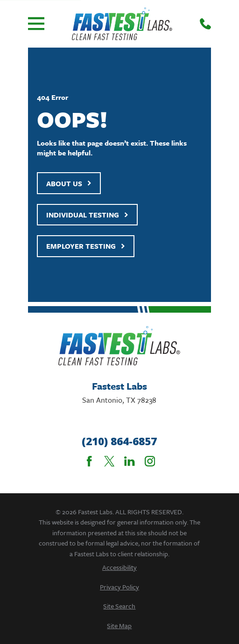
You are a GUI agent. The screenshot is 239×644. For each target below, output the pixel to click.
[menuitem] (120, 567)
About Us (69, 183)
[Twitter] (109, 461)
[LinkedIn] (129, 461)
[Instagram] (150, 461)
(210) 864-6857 (119, 441)
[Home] (122, 24)
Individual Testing (87, 215)
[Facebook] (89, 461)
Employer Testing (86, 246)
